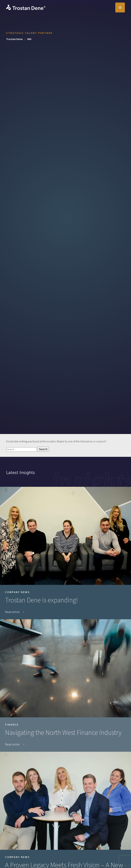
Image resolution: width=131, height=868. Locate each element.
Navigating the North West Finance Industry (63, 733)
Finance (12, 725)
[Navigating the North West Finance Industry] (65, 668)
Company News (17, 592)
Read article (12, 612)
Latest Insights (21, 472)
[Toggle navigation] (120, 7)
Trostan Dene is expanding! (41, 600)
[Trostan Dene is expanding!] (65, 536)
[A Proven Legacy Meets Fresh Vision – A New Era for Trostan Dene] (65, 801)
